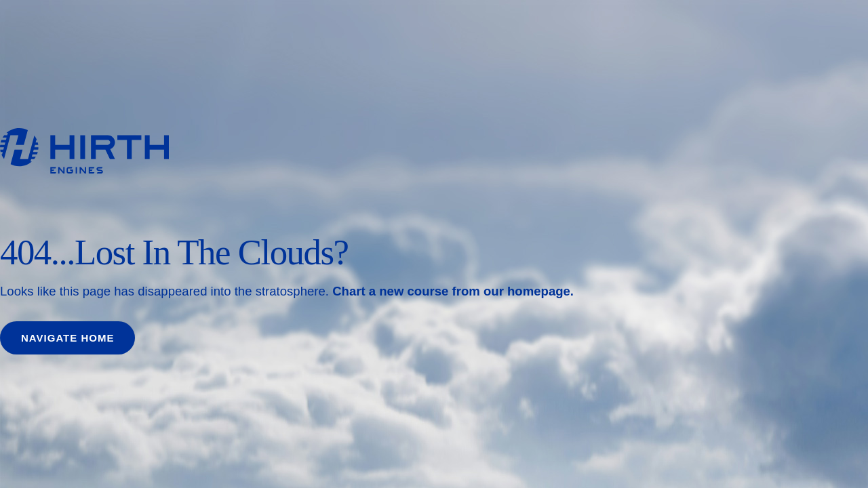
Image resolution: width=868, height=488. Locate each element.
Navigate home (67, 338)
